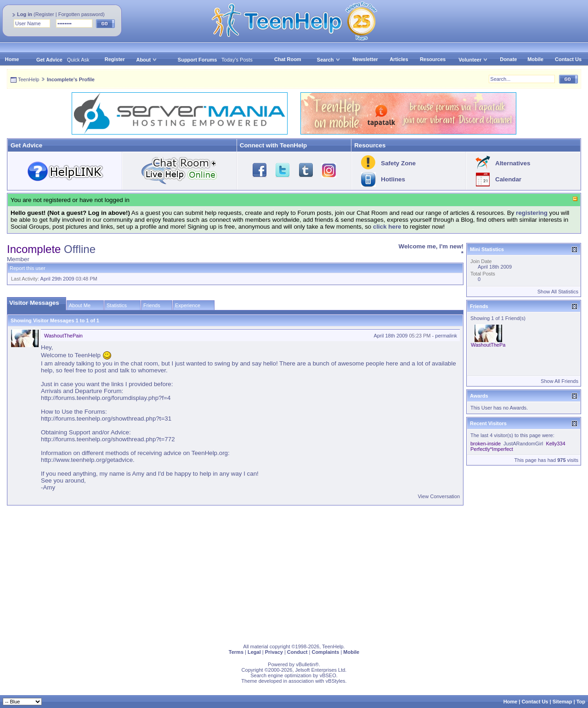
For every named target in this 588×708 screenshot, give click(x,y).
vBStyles (336, 681)
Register (45, 14)
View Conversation (439, 496)
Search (329, 60)
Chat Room (288, 59)
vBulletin (305, 664)
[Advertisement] (283, 573)
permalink (446, 336)
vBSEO (328, 675)
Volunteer (470, 60)
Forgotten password (81, 14)
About (143, 60)
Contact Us (568, 59)
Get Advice (49, 60)
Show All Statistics (558, 292)
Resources (433, 59)
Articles (399, 59)
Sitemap (563, 702)
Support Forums (198, 60)
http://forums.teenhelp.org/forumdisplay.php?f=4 (106, 398)
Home (12, 59)
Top (581, 702)
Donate (508, 59)
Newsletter (365, 59)
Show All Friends (560, 381)
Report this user (28, 268)
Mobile (535, 59)
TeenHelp (28, 79)
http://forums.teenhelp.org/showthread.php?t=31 (106, 419)
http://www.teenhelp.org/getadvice (87, 460)
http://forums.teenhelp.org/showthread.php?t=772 (108, 439)
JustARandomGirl (523, 444)
